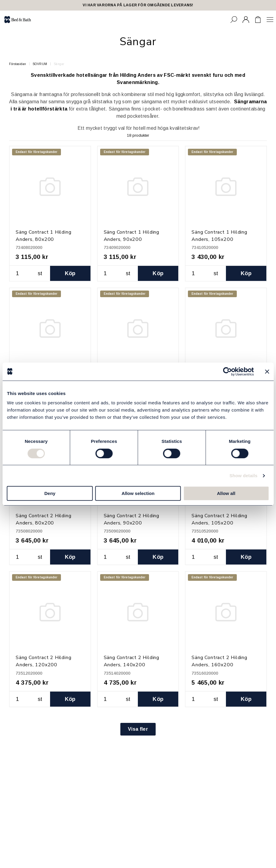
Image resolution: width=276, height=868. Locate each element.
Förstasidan (18, 64)
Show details (244, 476)
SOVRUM (40, 64)
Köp (70, 273)
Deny (50, 493)
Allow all (226, 493)
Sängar (59, 64)
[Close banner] (267, 372)
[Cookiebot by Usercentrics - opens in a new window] (227, 372)
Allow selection (138, 493)
